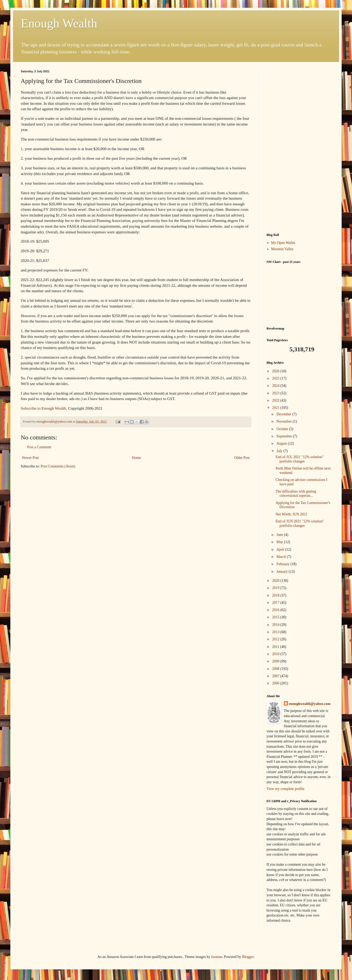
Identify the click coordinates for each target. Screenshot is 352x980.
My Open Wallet (283, 243)
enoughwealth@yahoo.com (310, 704)
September (285, 436)
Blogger (248, 957)
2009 (276, 661)
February (283, 564)
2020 (276, 581)
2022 (276, 400)
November (285, 421)
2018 (276, 595)
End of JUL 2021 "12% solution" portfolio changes (300, 459)
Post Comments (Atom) (58, 466)
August (282, 443)
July (280, 451)
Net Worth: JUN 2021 (292, 514)
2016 (276, 610)
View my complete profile (286, 789)
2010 (276, 654)
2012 (276, 639)
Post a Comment (39, 447)
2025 (276, 378)
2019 (276, 588)
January (282, 572)
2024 (276, 386)
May (280, 542)
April (281, 549)
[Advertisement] (299, 148)
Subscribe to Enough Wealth (43, 408)
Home (137, 458)
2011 (276, 647)
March (282, 557)
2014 (276, 625)
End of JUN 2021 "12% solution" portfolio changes (300, 523)
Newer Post (30, 458)
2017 (276, 603)
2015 (276, 617)
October (283, 429)
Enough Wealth (59, 23)
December (284, 414)
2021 (276, 408)
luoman (217, 957)
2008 (276, 669)
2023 (276, 393)
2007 (276, 676)
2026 (276, 371)
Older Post (242, 458)
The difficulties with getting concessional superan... (296, 494)
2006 (276, 683)
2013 (276, 632)
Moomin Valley (282, 249)
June (280, 535)
